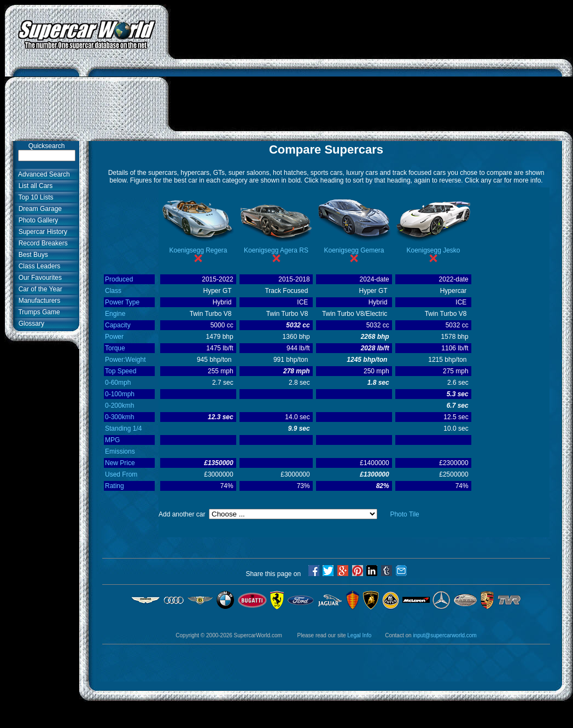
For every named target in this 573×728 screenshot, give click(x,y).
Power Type (122, 302)
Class (113, 291)
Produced (119, 279)
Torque (115, 348)
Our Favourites (38, 278)
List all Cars (34, 186)
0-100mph (120, 394)
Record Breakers (41, 243)
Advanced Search (42, 174)
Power (114, 337)
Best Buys (31, 255)
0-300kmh (119, 417)
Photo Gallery (36, 220)
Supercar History (41, 232)
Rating (115, 486)
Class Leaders (37, 266)
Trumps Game (37, 312)
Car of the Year (39, 289)
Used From (121, 474)
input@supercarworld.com (445, 635)
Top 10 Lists (34, 197)
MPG (112, 440)
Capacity (118, 325)
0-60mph (118, 383)
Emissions (120, 451)
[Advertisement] (371, 73)
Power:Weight (125, 360)
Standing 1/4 (123, 428)
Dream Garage (38, 209)
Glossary (30, 324)
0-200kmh (119, 406)
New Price (120, 463)
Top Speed (121, 371)
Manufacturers (37, 301)
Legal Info (359, 635)
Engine (115, 314)
